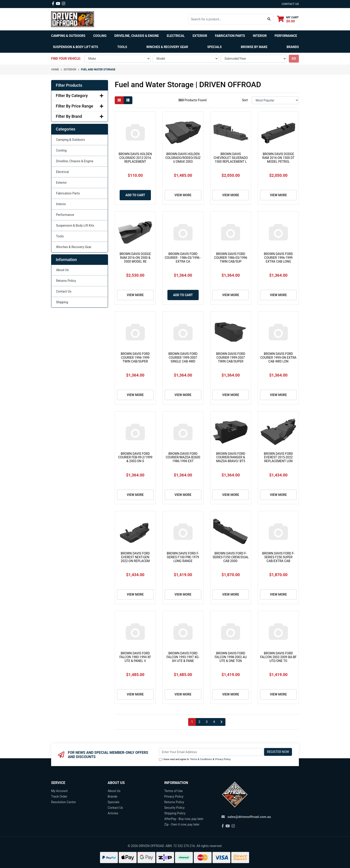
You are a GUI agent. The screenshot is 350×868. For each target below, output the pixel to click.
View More (183, 195)
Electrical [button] (176, 36)
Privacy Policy (223, 759)
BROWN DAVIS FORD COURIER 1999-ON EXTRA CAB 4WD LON (278, 358)
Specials (215, 47)
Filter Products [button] (69, 85)
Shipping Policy (175, 813)
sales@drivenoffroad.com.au (249, 817)
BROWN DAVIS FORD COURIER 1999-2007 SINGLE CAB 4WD (183, 358)
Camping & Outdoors (70, 140)
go (294, 59)
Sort (245, 100)
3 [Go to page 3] (207, 722)
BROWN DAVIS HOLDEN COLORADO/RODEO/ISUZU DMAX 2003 (183, 158)
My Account (59, 791)
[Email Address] (211, 752)
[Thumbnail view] (119, 100)
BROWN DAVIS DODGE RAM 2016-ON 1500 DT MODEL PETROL (278, 158)
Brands (112, 796)
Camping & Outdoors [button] (68, 36)
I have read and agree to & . (195, 759)
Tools (122, 47)
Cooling (61, 150)
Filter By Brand (80, 116)
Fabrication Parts (230, 36)
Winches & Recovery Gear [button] (167, 47)
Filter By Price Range (80, 106)
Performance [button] (286, 36)
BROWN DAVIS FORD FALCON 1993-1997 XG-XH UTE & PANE (183, 657)
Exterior (61, 183)
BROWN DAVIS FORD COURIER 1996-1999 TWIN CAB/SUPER (135, 358)
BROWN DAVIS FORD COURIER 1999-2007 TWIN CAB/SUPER (231, 358)
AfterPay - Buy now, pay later (184, 819)
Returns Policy (66, 281)
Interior (61, 204)
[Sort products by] (275, 100)
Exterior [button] (200, 36)
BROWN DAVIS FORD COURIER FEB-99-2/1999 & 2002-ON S (135, 457)
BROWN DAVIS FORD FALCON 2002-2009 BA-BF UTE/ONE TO (278, 657)
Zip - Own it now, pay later (182, 824)
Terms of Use (174, 791)
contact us (290, 4)
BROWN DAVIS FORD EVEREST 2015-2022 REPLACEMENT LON (278, 457)
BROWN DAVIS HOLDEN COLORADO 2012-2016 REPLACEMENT (135, 158)
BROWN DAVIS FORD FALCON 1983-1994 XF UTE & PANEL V (135, 657)
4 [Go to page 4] (214, 722)
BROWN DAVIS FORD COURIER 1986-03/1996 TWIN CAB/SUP (231, 258)
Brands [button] (293, 47)
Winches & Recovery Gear (74, 247)
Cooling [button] (100, 36)
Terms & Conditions (201, 759)
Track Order (59, 796)
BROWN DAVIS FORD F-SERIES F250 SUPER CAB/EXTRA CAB (278, 557)
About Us (62, 270)
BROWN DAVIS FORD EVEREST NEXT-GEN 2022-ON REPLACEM (135, 557)
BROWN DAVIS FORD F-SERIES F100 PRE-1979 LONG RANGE (183, 557)
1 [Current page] (192, 722)
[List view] (128, 100)
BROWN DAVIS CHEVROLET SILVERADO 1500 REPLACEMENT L (231, 158)
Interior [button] (260, 36)
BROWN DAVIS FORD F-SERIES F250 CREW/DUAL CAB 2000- (231, 557)
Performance (65, 215)
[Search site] (269, 19)
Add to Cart (135, 195)
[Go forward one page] (222, 722)
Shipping (62, 302)
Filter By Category (80, 96)
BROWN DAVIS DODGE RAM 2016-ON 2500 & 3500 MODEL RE (135, 258)
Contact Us (64, 291)
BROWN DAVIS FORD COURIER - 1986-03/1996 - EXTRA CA (183, 258)
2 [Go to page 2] (199, 722)
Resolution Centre (63, 802)
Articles (113, 813)
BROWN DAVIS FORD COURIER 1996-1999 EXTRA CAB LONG (278, 258)
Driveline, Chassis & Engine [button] (136, 36)
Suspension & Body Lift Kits (75, 225)
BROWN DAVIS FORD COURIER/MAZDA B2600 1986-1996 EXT (183, 457)
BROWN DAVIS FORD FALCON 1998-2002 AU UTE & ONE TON (231, 657)
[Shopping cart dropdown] (288, 19)
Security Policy (174, 808)
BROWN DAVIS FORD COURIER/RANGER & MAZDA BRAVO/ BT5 (231, 457)
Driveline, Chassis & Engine (75, 161)
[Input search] (226, 19)
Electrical (62, 172)
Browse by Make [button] (254, 47)
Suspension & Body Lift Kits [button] (75, 47)
